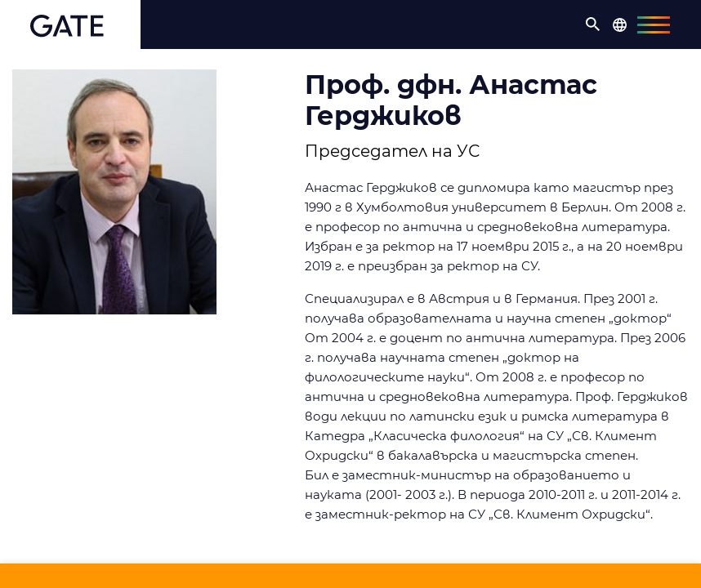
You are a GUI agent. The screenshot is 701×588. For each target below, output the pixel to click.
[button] (593, 24)
